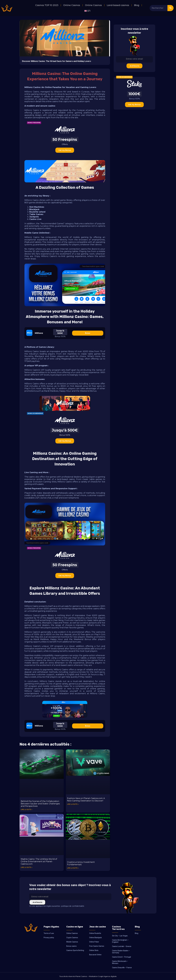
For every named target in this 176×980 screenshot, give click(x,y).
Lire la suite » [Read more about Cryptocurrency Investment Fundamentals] (73, 868)
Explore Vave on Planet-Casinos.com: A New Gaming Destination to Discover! (86, 800)
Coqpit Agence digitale (107, 976)
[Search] (170, 8)
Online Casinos (72, 5)
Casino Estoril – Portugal (121, 957)
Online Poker (94, 942)
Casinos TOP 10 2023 (47, 5)
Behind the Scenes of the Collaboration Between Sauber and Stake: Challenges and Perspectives (40, 804)
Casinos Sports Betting (75, 950)
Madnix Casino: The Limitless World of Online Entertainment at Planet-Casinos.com (39, 861)
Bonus (88, 333)
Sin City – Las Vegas (120, 936)
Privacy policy (49, 938)
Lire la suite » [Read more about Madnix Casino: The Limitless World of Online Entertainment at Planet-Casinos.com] (27, 867)
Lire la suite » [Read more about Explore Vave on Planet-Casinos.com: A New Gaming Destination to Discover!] (73, 804)
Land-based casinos (118, 5)
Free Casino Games (97, 946)
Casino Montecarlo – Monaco (120, 962)
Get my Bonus (65, 150)
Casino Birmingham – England (120, 941)
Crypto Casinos (72, 938)
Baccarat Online (95, 955)
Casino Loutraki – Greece (122, 946)
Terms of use (49, 933)
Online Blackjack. (96, 938)
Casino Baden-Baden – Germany (121, 952)
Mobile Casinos (72, 942)
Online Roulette (95, 933)
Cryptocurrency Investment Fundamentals (81, 863)
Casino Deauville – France (122, 968)
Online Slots (94, 950)
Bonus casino (71, 946)
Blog (137, 5)
